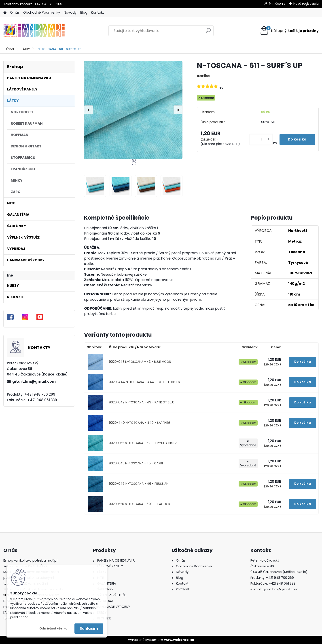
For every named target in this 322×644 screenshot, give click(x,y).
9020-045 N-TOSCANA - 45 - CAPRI (136, 463)
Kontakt (98, 12)
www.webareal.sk (179, 640)
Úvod (10, 49)
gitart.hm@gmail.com (34, 381)
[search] (208, 32)
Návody (70, 12)
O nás (15, 12)
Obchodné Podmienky (42, 12)
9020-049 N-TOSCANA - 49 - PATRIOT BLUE (142, 402)
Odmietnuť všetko (53, 628)
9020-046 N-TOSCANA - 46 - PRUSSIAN (139, 484)
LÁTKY (26, 49)
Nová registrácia (306, 4)
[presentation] (89, 110)
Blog (84, 12)
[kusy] (260, 139)
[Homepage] (5, 13)
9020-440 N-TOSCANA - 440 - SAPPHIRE (140, 423)
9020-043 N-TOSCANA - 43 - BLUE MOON (140, 362)
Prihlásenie (277, 4)
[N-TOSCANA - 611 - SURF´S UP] (133, 110)
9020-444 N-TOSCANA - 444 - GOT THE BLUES (144, 382)
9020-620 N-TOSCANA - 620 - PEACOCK (140, 504)
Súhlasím (89, 628)
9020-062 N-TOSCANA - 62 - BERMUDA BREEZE (144, 443)
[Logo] (34, 31)
